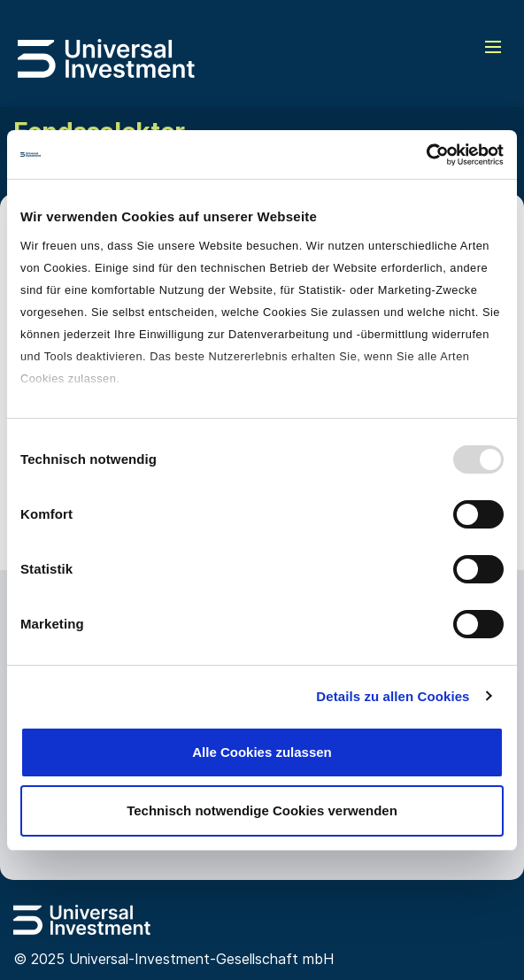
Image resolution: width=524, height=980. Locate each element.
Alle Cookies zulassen (262, 752)
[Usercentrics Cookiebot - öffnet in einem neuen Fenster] (426, 155)
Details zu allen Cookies (393, 696)
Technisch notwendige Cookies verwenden (262, 810)
